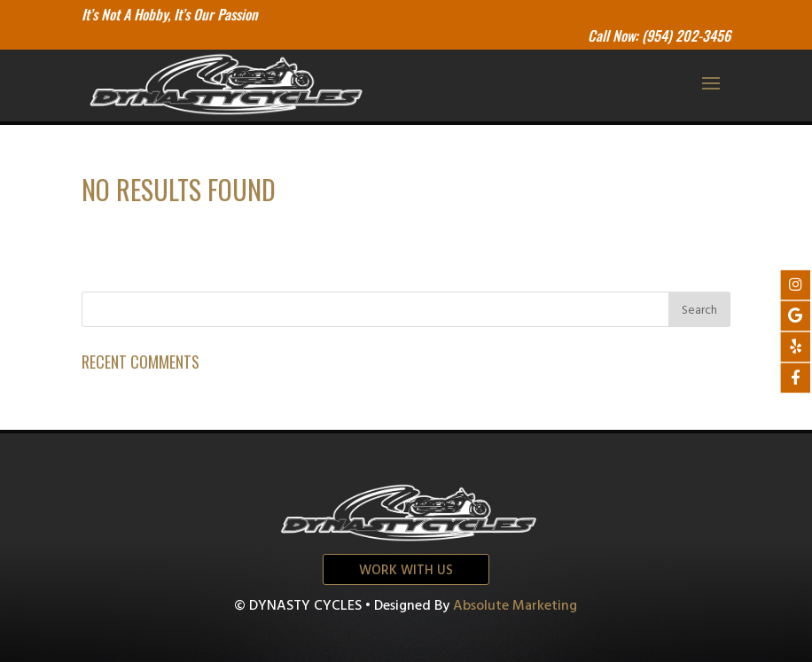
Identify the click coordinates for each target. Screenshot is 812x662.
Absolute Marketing (515, 606)
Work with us (406, 571)
